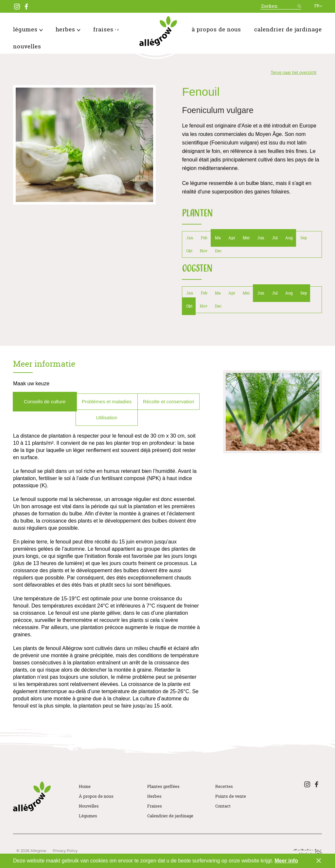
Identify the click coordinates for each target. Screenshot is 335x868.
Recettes (224, 786)
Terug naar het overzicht (293, 72)
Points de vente (231, 796)
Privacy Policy (65, 851)
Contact (223, 806)
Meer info (286, 861)
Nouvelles (27, 46)
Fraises (106, 29)
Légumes (28, 29)
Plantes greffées (163, 786)
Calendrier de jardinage (288, 29)
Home (85, 786)
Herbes (68, 29)
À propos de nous (216, 29)
